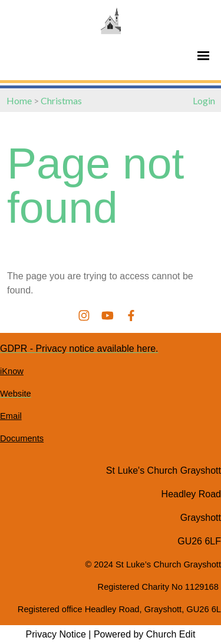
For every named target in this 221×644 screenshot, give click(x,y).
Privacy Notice (56, 634)
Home (19, 100)
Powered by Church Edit (145, 634)
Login (204, 100)
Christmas (61, 100)
